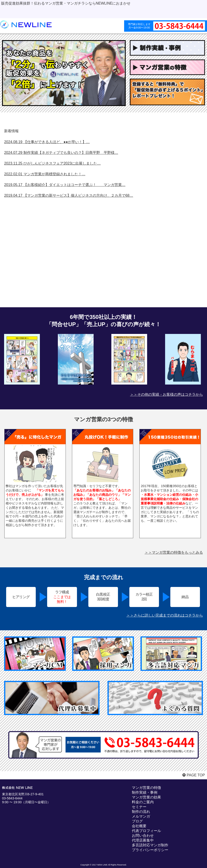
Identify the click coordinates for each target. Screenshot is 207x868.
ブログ (137, 821)
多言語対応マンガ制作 (150, 845)
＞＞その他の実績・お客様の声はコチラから (166, 394)
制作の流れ (141, 812)
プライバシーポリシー (150, 850)
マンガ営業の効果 (146, 797)
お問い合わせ (143, 836)
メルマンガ (141, 816)
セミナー (139, 807)
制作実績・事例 (145, 792)
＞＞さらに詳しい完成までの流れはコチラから (165, 615)
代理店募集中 (143, 840)
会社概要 (139, 826)
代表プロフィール (146, 831)
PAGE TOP (194, 775)
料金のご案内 (143, 802)
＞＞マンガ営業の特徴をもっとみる (174, 552)
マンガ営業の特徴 (146, 788)
